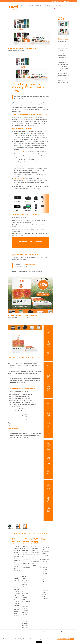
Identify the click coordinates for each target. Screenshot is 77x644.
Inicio (23, 5)
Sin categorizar (23, 50)
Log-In (50, 9)
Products (26, 318)
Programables (25, 9)
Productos (38, 5)
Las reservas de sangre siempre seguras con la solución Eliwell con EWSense (63, 46)
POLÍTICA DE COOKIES (64, 639)
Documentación (49, 5)
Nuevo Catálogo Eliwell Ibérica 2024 (23, 316)
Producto (22, 318)
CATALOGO (17, 50)
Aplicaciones (30, 5)
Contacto (42, 9)
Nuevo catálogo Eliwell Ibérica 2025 (23, 48)
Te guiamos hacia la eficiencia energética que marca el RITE (63, 76)
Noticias (58, 5)
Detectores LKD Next (20, 178)
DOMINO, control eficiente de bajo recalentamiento (63, 55)
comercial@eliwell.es (31, 264)
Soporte (33, 9)
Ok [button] (72, 639)
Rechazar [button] (39, 642)
